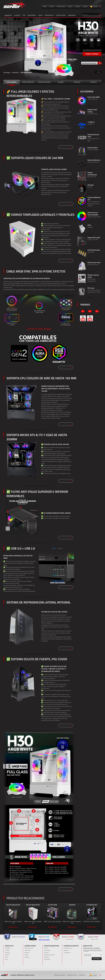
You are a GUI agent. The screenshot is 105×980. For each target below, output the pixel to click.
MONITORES (32, 15)
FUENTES (17, 15)
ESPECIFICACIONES (44, 82)
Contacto (85, 7)
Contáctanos (67, 953)
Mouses (7, 955)
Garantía (66, 950)
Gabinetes (15, 73)
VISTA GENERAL (12, 82)
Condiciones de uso (72, 975)
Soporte (70, 7)
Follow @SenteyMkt (44, 940)
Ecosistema (28, 950)
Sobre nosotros (29, 948)
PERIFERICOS (49, 15)
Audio (7, 957)
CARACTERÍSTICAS (28, 82)
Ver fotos (95, 939)
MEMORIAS (72, 15)
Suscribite (70, 939)
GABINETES (8, 15)
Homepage (7, 73)
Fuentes (7, 950)
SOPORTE (93, 82)
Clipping (46, 957)
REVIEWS (77, 82)
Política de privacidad (60, 975)
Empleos (78, 7)
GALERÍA (61, 82)
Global (26, 955)
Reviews (52, 7)
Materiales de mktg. (49, 955)
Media (45, 7)
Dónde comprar (61, 7)
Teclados (7, 953)
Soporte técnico (68, 948)
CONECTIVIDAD (61, 15)
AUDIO (40, 15)
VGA (24, 15)
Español (96, 7)
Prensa (46, 948)
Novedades (47, 950)
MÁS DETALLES (66, 147)
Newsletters (47, 959)
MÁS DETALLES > (13, 927)
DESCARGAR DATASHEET (92, 63)
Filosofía (27, 953)
